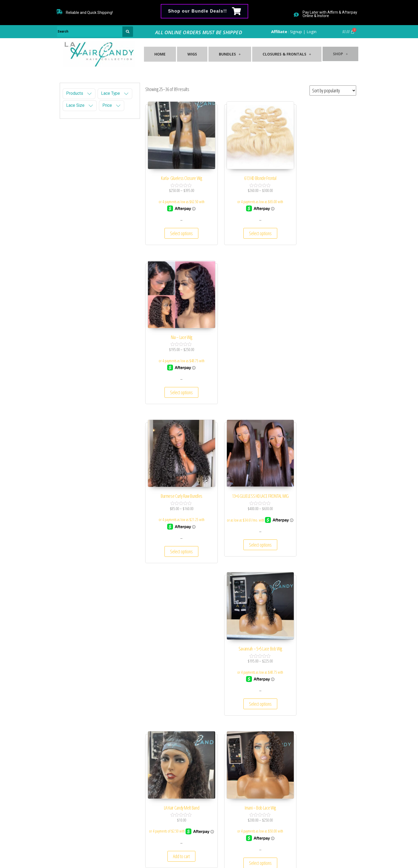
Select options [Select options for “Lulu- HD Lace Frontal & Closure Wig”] (323, 680)
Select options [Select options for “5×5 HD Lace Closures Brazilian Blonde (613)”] (178, 686)
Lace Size (75, 105)
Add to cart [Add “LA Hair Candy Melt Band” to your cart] (178, 529)
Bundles (227, 55)
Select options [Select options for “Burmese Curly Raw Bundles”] (178, 377)
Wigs (190, 55)
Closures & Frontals (282, 55)
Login (312, 31)
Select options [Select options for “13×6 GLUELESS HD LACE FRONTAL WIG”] (251, 378)
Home (159, 55)
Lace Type (110, 93)
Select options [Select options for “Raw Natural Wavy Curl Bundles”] (251, 680)
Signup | (298, 31)
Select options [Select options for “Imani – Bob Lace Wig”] (251, 529)
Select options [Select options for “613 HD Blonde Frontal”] (251, 226)
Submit (330, 828)
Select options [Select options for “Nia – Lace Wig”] (323, 226)
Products (75, 93)
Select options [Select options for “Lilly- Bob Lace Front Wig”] (323, 529)
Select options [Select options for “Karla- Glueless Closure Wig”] (178, 226)
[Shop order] (333, 90)
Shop (338, 52)
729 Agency (252, 854)
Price (107, 105)
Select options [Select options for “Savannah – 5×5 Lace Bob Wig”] (323, 377)
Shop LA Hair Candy (206, 854)
